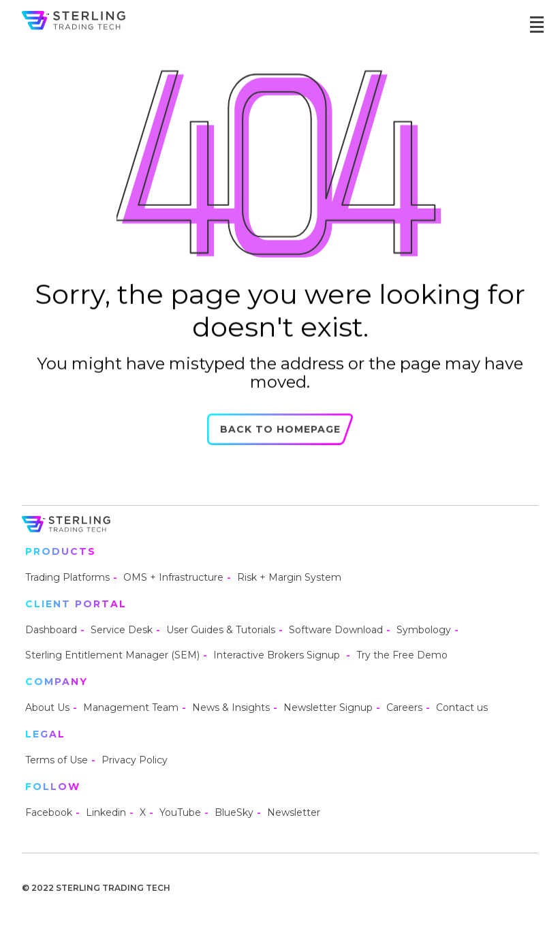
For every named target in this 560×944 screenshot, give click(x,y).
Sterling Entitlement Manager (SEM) (112, 655)
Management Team (131, 707)
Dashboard (51, 630)
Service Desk (122, 630)
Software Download (336, 630)
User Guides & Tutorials (221, 630)
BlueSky (234, 812)
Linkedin (106, 812)
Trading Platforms (67, 577)
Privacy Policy (135, 760)
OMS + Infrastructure (173, 577)
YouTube (180, 812)
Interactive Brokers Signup (278, 655)
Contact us (462, 707)
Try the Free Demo (402, 655)
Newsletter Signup (328, 707)
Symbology (424, 630)
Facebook (49, 812)
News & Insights (231, 707)
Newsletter (294, 812)
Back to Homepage (280, 434)
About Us (47, 707)
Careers (404, 707)
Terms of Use (57, 760)
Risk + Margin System (289, 577)
